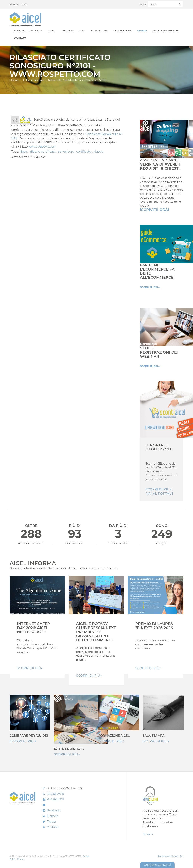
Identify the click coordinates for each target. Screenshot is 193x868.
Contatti (20, 38)
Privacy (21, 859)
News (143, 4)
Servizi (142, 30)
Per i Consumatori (166, 30)
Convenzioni (123, 30)
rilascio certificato (43, 152)
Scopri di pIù (30, 668)
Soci (82, 30)
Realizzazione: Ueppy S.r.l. (171, 856)
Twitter (52, 822)
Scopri (148, 834)
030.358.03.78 (55, 794)
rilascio (98, 152)
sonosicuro (67, 152)
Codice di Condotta (28, 30)
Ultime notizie (33, 80)
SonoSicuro (99, 30)
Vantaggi (67, 30)
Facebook (53, 810)
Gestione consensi (157, 865)
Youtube (53, 827)
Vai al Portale (160, 494)
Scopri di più (158, 489)
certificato (84, 152)
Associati (15, 4)
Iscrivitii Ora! (154, 210)
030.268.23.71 (56, 799)
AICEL (51, 30)
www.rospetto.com (42, 147)
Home (14, 80)
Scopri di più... (150, 287)
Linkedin (53, 816)
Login (25, 4)
